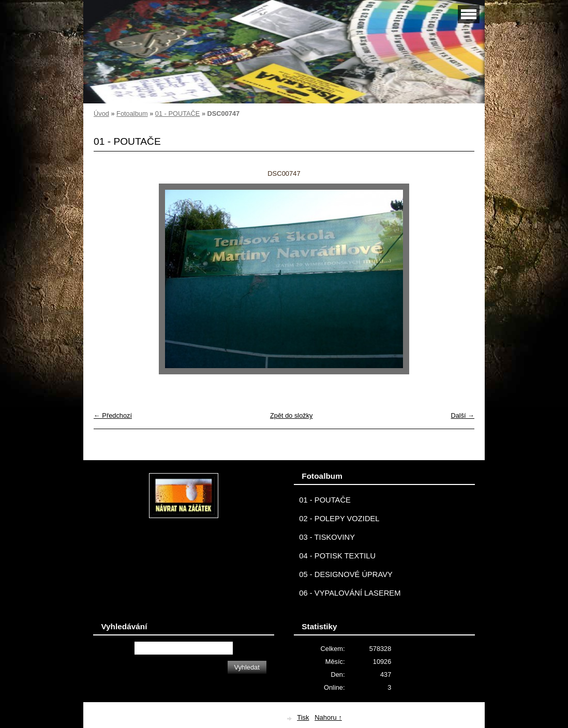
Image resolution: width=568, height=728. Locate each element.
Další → (462, 415)
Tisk (303, 717)
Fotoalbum (132, 113)
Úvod (101, 113)
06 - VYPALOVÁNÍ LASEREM (350, 593)
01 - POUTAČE (178, 113)
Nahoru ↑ (328, 717)
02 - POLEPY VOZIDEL (339, 519)
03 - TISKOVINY (327, 537)
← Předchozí (113, 415)
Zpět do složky (292, 415)
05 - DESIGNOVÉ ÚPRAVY (346, 574)
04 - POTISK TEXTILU (337, 556)
